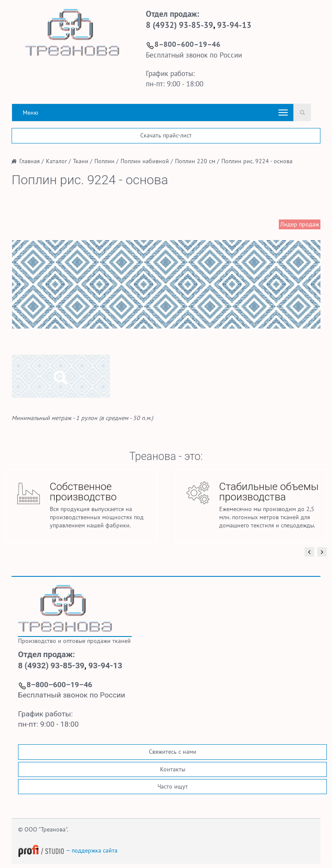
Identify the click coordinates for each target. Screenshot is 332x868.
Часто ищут (173, 786)
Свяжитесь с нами (173, 752)
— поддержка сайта (68, 850)
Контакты (173, 769)
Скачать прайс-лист (166, 135)
